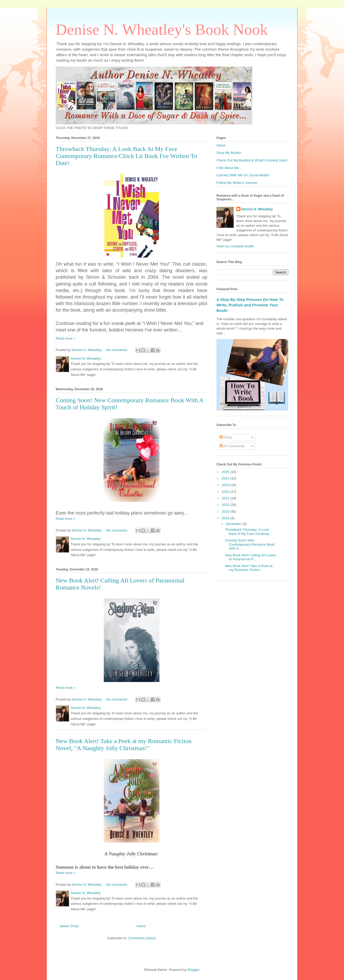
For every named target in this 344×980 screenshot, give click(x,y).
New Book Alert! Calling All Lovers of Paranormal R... (250, 557)
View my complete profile (235, 246)
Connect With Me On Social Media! (243, 175)
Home (141, 926)
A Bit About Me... (229, 168)
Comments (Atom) (142, 938)
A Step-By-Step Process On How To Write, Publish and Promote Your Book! (250, 305)
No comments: (117, 350)
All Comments (232, 446)
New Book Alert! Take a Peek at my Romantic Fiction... (249, 568)
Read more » (65, 338)
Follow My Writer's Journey (237, 183)
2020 (226, 505)
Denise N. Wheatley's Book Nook (162, 30)
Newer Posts (69, 926)
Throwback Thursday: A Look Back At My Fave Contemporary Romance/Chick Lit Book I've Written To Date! (126, 156)
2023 (226, 485)
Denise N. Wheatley (257, 209)
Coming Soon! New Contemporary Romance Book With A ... (250, 544)
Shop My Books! (229, 153)
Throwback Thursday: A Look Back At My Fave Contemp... (248, 532)
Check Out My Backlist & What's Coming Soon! (252, 160)
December (234, 524)
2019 (226, 512)
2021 (226, 498)
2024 (226, 478)
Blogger (193, 970)
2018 (226, 518)
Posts (226, 437)
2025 (226, 472)
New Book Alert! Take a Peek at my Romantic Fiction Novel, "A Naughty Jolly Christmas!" (124, 745)
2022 (226, 492)
